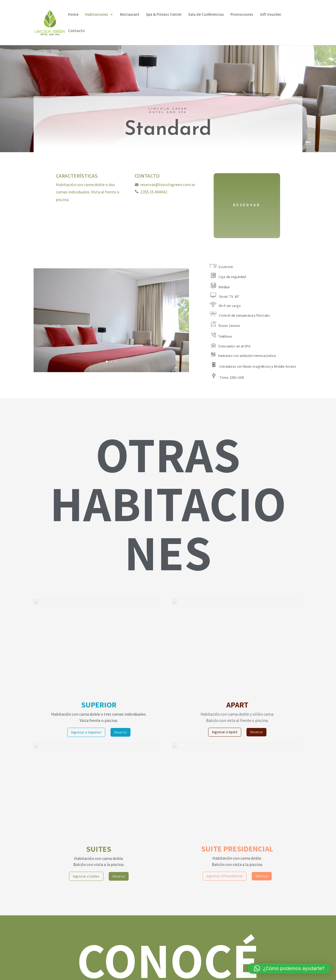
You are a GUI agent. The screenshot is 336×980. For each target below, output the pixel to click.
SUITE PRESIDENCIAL (237, 849)
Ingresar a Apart (225, 732)
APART (237, 705)
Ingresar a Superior (86, 732)
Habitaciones (97, 15)
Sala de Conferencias (206, 15)
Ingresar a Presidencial (225, 876)
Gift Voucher (271, 15)
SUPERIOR (99, 705)
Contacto (76, 31)
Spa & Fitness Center (164, 15)
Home (73, 15)
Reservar (120, 732)
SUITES (99, 849)
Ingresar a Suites (86, 876)
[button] (289, 968)
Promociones (242, 15)
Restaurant (130, 15)
